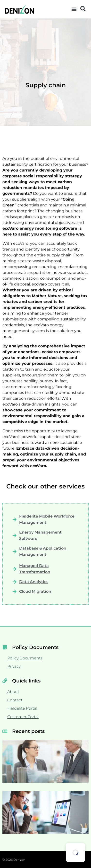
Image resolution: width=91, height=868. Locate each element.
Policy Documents (25, 658)
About (13, 692)
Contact (15, 700)
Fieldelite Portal (22, 708)
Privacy (14, 666)
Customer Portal (23, 717)
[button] (74, 9)
